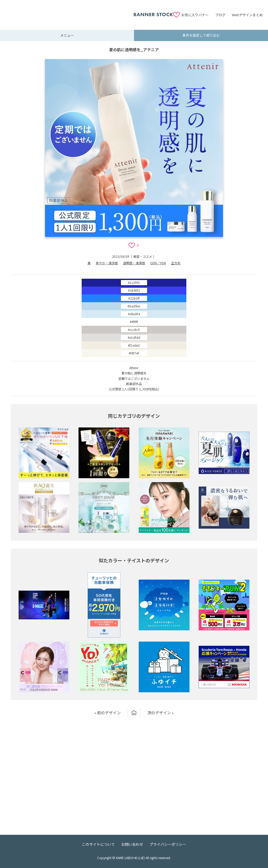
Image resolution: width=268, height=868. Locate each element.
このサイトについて (98, 844)
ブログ (220, 15)
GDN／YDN (158, 263)
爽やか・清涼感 (107, 263)
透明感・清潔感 (134, 263)
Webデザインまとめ (247, 15)
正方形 (176, 263)
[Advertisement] (69, 12)
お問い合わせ (132, 844)
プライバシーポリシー (168, 844)
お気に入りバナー (195, 15)
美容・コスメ (143, 256)
